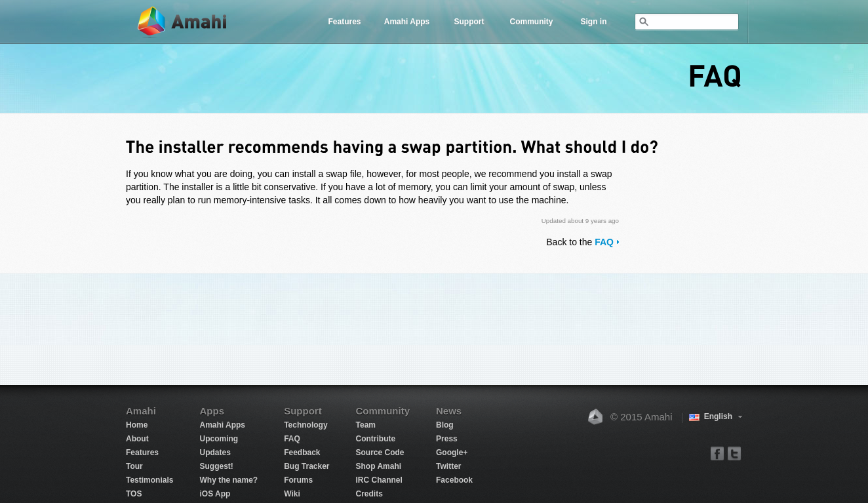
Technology (306, 425)
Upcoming (219, 439)
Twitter (448, 466)
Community (532, 22)
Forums (298, 480)
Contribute (376, 439)
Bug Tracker (306, 466)
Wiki (292, 494)
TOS (134, 494)
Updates (215, 453)
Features (344, 22)
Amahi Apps (407, 22)
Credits (369, 494)
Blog (445, 425)
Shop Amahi (379, 466)
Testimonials (149, 480)
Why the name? (228, 480)
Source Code (380, 453)
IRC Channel (379, 480)
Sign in (594, 22)
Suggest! (216, 466)
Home (137, 425)
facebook (718, 453)
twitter (734, 453)
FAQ (604, 242)
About (137, 439)
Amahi (183, 22)
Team (366, 425)
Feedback (302, 453)
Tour (134, 466)
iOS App (215, 494)
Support (469, 22)
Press (447, 439)
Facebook (454, 480)
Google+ (452, 453)
